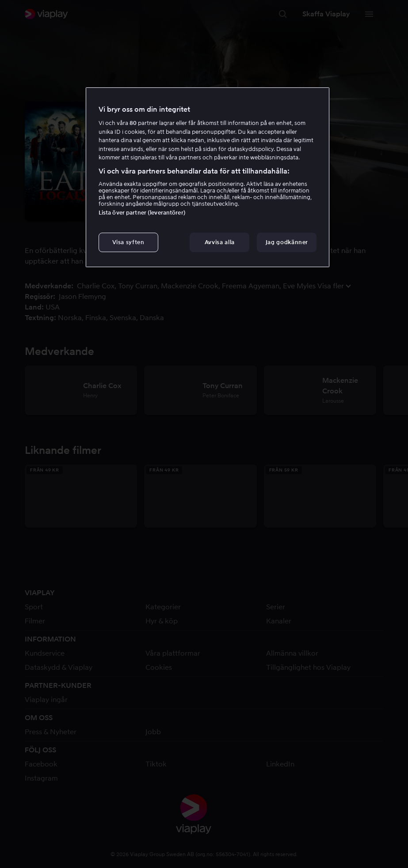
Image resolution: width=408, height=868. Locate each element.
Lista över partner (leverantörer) (142, 213)
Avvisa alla (220, 242)
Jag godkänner (287, 242)
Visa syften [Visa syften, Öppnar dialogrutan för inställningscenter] (128, 242)
